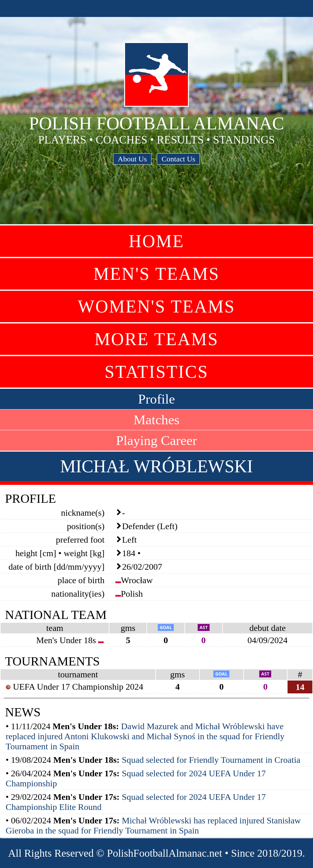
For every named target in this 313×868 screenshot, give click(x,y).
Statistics (156, 372)
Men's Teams (156, 274)
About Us (132, 159)
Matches (156, 420)
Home (157, 241)
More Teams (157, 339)
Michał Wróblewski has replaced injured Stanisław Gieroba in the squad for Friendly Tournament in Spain (153, 825)
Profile (156, 399)
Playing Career (156, 440)
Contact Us (178, 159)
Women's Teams (157, 307)
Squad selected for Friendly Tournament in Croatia (211, 760)
